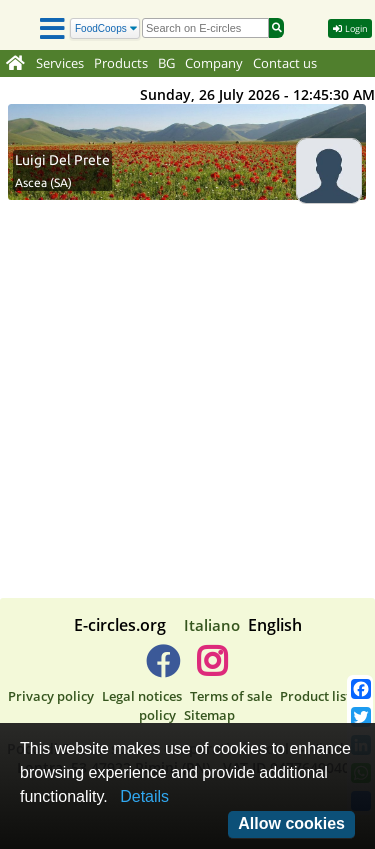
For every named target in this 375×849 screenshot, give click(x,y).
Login (350, 27)
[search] (205, 28)
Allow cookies (291, 823)
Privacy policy (51, 696)
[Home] (15, 64)
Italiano (212, 625)
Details (144, 796)
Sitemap (209, 715)
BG (166, 63)
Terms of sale (231, 696)
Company (214, 63)
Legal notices (142, 696)
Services (60, 63)
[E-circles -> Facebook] (162, 669)
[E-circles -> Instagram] (212, 669)
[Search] (105, 28)
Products (121, 63)
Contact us (285, 63)
